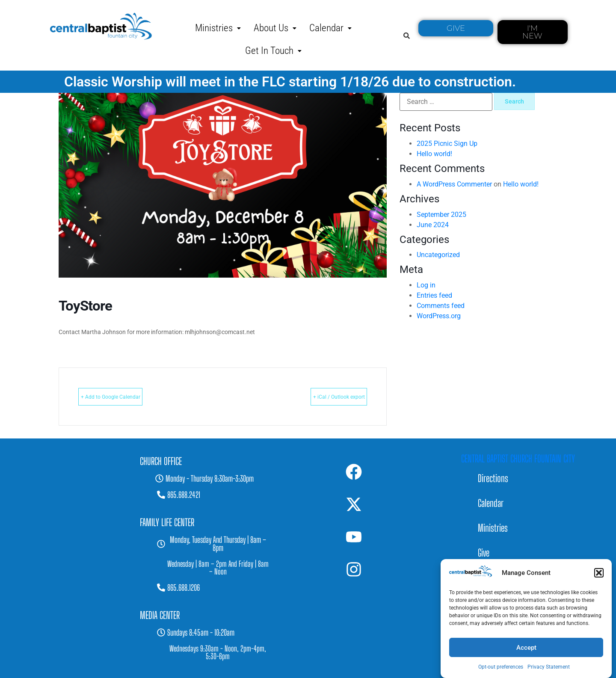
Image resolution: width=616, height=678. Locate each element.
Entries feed (434, 295)
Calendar (330, 28)
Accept (526, 648)
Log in (426, 285)
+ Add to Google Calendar (127, 397)
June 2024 (433, 225)
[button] (599, 573)
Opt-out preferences (501, 667)
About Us (275, 28)
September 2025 (441, 215)
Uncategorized (438, 255)
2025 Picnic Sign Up (447, 144)
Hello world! (434, 154)
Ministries (218, 28)
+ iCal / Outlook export (322, 397)
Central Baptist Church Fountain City (518, 459)
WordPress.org (439, 316)
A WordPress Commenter (454, 184)
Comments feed (441, 306)
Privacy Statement (549, 667)
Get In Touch (273, 51)
